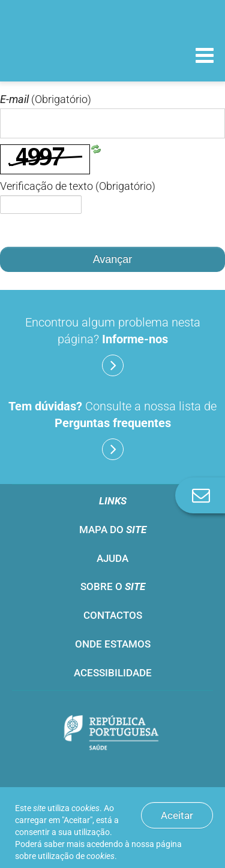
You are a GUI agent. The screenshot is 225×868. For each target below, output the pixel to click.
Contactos (113, 615)
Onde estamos (113, 644)
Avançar (113, 259)
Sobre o (113, 586)
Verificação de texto (78, 186)
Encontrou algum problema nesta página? (113, 346)
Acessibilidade (113, 673)
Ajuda (112, 558)
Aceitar (177, 815)
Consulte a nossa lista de (112, 430)
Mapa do (113, 530)
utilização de (76, 856)
